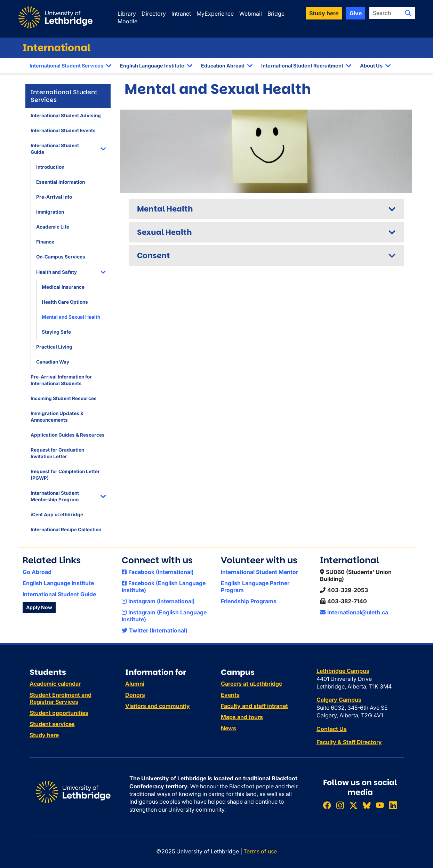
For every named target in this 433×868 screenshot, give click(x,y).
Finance (45, 242)
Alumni (135, 684)
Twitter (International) (155, 630)
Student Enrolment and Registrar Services (61, 698)
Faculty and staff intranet (254, 706)
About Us (371, 66)
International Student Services (66, 66)
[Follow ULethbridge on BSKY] (367, 805)
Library (127, 14)
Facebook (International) (158, 572)
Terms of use (260, 851)
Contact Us (332, 729)
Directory (154, 14)
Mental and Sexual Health (71, 317)
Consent (154, 256)
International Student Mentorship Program (55, 496)
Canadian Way (53, 362)
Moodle (127, 21)
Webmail (251, 14)
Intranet (181, 14)
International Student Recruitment (302, 66)
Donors (135, 695)
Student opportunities (59, 713)
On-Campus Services (61, 257)
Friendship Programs (249, 601)
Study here (44, 735)
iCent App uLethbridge (57, 515)
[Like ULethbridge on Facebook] (327, 805)
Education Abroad (223, 66)
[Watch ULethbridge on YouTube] (380, 805)
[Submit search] (408, 13)
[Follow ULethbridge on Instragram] (340, 805)
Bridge (276, 14)
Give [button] (356, 13)
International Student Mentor (259, 572)
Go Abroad (37, 572)
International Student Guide (55, 149)
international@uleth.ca (354, 612)
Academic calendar (55, 684)
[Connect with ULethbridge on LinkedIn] (393, 805)
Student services (52, 724)
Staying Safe (56, 332)
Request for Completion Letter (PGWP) (65, 475)
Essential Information (61, 182)
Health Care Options (65, 302)
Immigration (50, 212)
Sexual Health (165, 232)
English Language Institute (152, 66)
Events (230, 695)
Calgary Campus (339, 700)
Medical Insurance (63, 287)
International (57, 48)
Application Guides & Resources (68, 435)
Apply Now (39, 607)
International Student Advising (66, 116)
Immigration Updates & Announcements (57, 417)
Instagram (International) (158, 601)
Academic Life (53, 227)
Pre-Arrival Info (54, 197)
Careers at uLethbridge (251, 684)
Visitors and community (158, 706)
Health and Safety (57, 272)
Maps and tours (242, 717)
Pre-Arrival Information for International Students (61, 380)
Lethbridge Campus (343, 671)
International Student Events (63, 130)
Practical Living (54, 347)
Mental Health (165, 209)
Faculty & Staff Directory (349, 742)
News (228, 728)
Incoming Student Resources (64, 398)
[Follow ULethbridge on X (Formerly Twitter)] (353, 805)
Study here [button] (324, 13)
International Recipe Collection (66, 529)
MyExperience (215, 14)
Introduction (50, 167)
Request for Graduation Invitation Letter (57, 453)
